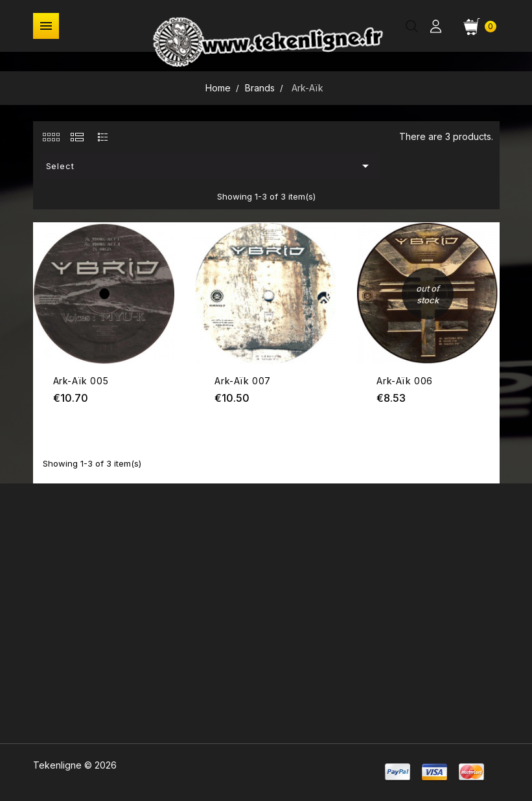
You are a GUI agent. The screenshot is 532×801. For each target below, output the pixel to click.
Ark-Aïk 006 (405, 381)
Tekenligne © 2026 (75, 765)
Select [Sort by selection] (210, 166)
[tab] (51, 137)
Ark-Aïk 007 (243, 381)
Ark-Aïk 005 (81, 381)
